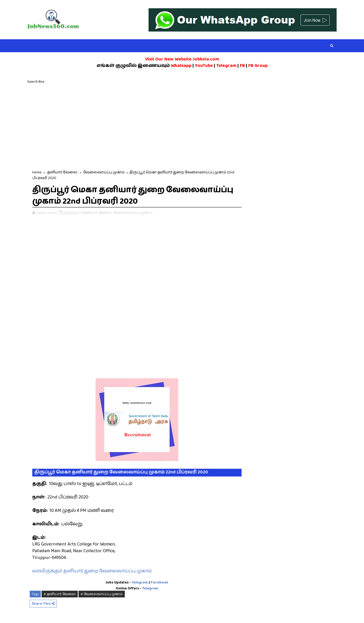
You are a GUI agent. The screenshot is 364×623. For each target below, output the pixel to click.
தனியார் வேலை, (98, 213)
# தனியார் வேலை (60, 594)
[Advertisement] (182, 126)
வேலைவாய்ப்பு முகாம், (133, 213)
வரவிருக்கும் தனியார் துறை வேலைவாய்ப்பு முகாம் (92, 571)
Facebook (160, 582)
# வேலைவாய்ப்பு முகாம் (102, 594)
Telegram (140, 582)
